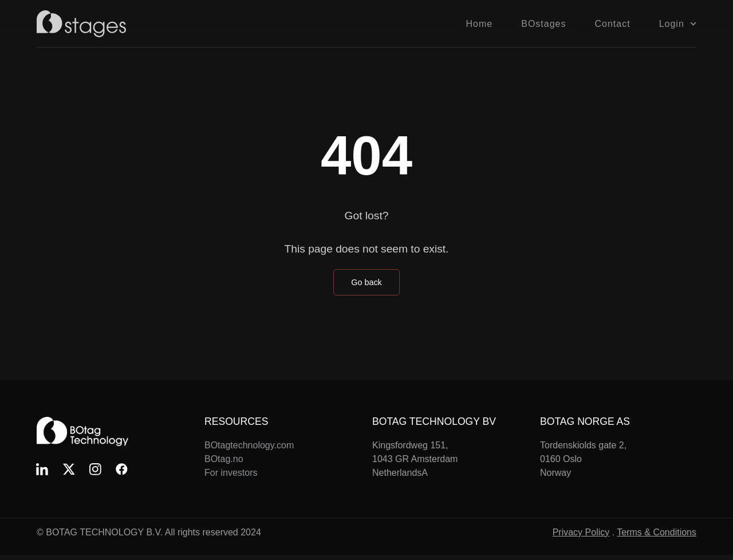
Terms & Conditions (657, 537)
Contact (613, 24)
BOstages (543, 24)
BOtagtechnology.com (249, 445)
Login (678, 24)
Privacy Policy (581, 537)
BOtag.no (224, 459)
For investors (231, 473)
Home (480, 24)
